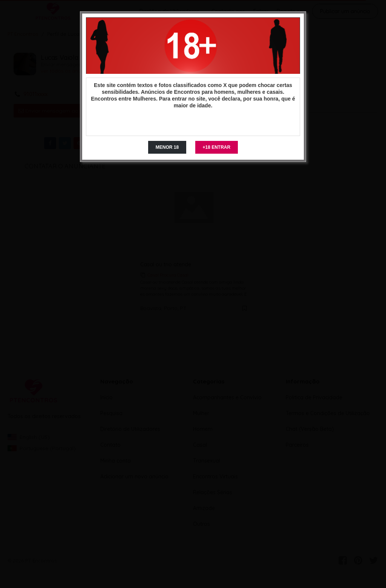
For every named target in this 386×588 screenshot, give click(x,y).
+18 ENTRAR (217, 147)
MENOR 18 (167, 147)
